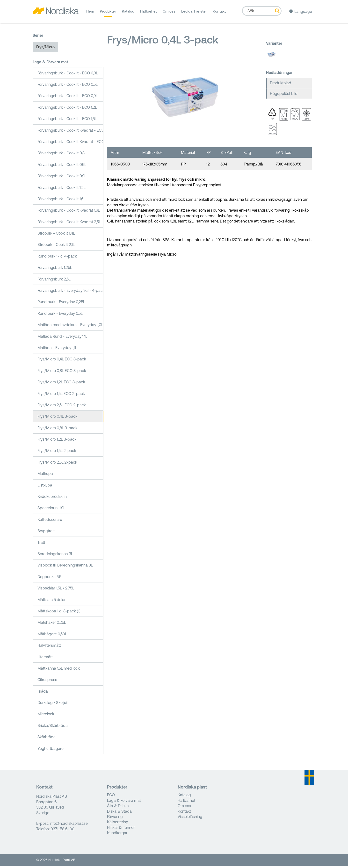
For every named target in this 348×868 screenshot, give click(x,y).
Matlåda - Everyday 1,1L (57, 350)
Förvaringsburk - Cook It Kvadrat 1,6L (69, 212)
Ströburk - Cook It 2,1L (56, 247)
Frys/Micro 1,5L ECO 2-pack (61, 395)
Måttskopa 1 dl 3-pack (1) (59, 613)
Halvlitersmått (49, 647)
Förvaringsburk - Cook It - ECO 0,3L (68, 75)
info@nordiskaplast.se (69, 825)
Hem (90, 13)
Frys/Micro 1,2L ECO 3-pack (61, 384)
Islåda (43, 693)
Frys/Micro (45, 49)
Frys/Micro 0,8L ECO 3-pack (62, 373)
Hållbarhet (149, 13)
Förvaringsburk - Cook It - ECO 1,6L (67, 121)
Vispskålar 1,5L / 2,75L (56, 590)
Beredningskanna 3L (55, 556)
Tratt (41, 544)
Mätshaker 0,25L (52, 624)
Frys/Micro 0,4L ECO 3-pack (62, 361)
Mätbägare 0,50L (52, 636)
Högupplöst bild (284, 96)
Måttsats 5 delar (51, 602)
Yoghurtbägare (51, 750)
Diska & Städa (119, 813)
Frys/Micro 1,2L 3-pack (57, 441)
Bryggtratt (46, 533)
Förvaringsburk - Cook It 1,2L (62, 189)
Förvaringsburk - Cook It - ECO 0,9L (68, 98)
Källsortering (118, 824)
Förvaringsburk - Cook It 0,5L (62, 166)
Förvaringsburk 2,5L (54, 281)
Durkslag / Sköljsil (52, 705)
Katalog (128, 13)
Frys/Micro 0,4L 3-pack (57, 418)
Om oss (169, 13)
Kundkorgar (117, 835)
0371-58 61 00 (62, 831)
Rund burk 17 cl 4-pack (57, 258)
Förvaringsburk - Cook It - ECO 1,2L (67, 109)
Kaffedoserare (50, 521)
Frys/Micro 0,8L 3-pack (57, 430)
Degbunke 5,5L (50, 579)
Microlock (46, 716)
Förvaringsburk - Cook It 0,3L (62, 155)
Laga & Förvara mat (50, 64)
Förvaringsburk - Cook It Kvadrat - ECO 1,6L (70, 132)
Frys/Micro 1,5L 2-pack (57, 453)
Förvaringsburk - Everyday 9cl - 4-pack (70, 293)
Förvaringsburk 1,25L (55, 270)
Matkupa (45, 476)
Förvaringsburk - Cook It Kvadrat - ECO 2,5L (70, 144)
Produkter (108, 13)
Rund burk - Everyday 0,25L (61, 304)
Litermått (45, 659)
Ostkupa (45, 487)
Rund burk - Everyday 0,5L (60, 315)
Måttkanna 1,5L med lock (59, 670)
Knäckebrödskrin (52, 499)
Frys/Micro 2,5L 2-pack (57, 464)
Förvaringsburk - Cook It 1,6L (61, 201)
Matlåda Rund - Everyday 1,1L (62, 338)
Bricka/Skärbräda (53, 727)
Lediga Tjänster (194, 13)
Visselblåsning (190, 819)
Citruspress (47, 682)
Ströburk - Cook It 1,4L (56, 235)
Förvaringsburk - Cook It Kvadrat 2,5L (69, 224)
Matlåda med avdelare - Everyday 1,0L (70, 327)
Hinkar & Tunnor (121, 829)
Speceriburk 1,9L (51, 510)
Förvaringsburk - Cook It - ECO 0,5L (68, 86)
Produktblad (281, 85)
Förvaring (115, 819)
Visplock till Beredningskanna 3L (65, 567)
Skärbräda (47, 739)
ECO (111, 797)
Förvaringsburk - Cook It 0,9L (62, 178)
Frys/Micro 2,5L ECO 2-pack (62, 407)
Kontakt (219, 13)
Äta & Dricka (118, 808)
